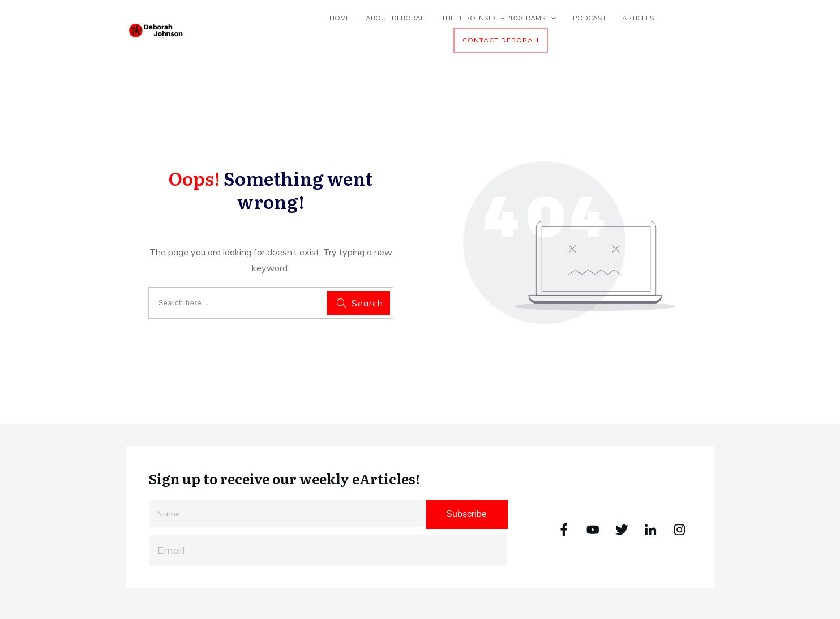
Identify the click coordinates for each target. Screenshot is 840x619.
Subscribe (466, 514)
